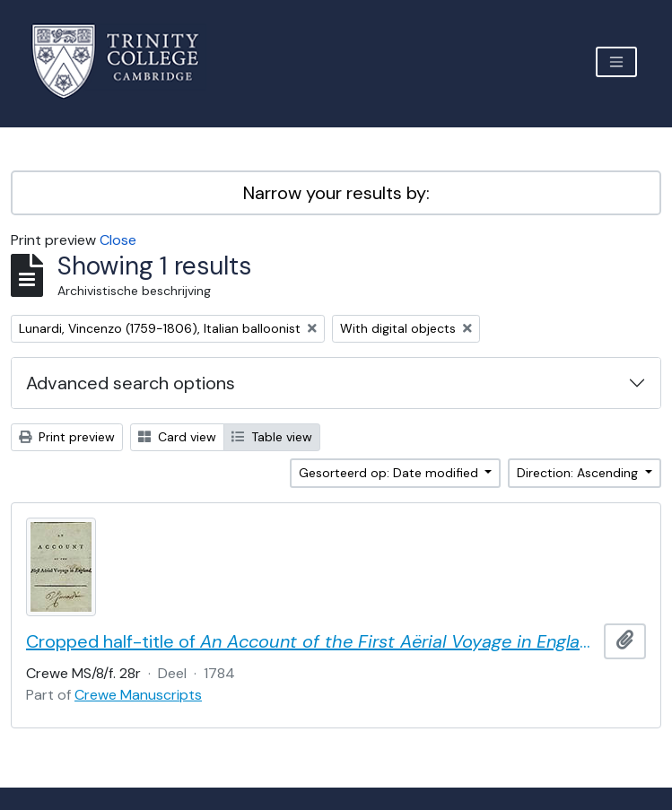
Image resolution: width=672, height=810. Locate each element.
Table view (272, 437)
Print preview (67, 437)
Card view (177, 437)
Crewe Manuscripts (138, 695)
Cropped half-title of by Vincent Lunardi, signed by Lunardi (311, 641)
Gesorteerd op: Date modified (390, 473)
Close (118, 240)
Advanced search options (131, 383)
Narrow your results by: (336, 193)
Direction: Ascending (579, 473)
